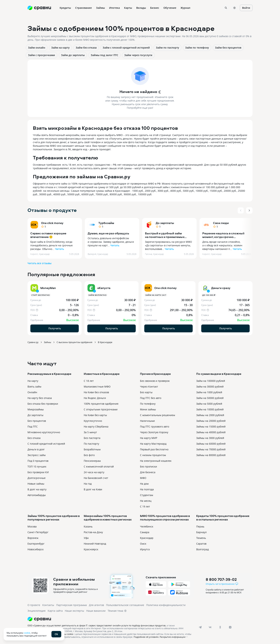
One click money (52, 223)
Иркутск (145, 549)
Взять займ (34, 387)
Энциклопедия (37, 611)
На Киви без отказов (96, 392)
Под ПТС (33, 427)
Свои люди (221, 223)
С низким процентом (153, 455)
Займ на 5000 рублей (209, 404)
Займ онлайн (37, 48)
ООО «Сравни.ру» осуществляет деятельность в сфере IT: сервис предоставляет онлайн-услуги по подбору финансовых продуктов (97, 625)
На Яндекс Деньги (95, 398)
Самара (145, 532)
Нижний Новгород (95, 544)
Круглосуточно (93, 421)
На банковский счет (96, 478)
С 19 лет (145, 506)
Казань (88, 526)
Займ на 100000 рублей (211, 381)
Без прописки (148, 466)
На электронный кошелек (156, 461)
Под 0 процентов (38, 461)
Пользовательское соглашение (125, 605)
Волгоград (202, 549)
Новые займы (36, 484)
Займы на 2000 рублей (210, 415)
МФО (143, 478)
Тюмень (201, 538)
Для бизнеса (148, 472)
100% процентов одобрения (101, 404)
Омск (143, 544)
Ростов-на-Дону (93, 532)
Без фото (89, 455)
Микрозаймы (36, 409)
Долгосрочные (37, 478)
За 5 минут (90, 432)
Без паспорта (92, 438)
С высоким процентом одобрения (74, 342)
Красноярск (91, 549)
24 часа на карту (94, 472)
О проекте (34, 605)
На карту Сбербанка (96, 427)
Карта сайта (55, 611)
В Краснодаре (105, 342)
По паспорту (91, 444)
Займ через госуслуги (138, 55)
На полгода (147, 489)
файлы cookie (66, 634)
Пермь (200, 526)
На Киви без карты (95, 415)
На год (88, 484)
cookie (27, 633)
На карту (33, 381)
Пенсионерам (92, 461)
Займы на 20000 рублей (211, 421)
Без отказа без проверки (43, 404)
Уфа (86, 538)
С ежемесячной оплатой (99, 466)
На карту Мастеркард (153, 444)
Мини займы (148, 409)
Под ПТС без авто (151, 398)
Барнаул (201, 532)
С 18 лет (89, 381)
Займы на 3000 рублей (210, 438)
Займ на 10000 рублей (210, 409)
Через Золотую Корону (154, 432)
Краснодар (147, 538)
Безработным (92, 449)
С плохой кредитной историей (46, 444)
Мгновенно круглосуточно (44, 432)
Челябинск (147, 526)
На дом (144, 484)
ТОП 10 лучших (37, 466)
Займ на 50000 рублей (210, 398)
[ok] (220, 627)
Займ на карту (60, 48)
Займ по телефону (197, 48)
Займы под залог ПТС (104, 55)
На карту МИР (149, 438)
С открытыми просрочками (101, 409)
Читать (59, 249)
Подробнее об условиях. (146, 637)
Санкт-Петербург (38, 532)
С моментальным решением (157, 415)
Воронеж (33, 538)
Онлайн (32, 392)
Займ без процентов (228, 48)
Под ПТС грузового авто (155, 427)
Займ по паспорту (167, 48)
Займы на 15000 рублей (211, 427)
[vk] (210, 627)
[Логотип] (110, 619)
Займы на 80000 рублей (211, 455)
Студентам (147, 495)
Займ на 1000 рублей (209, 392)
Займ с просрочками (42, 55)
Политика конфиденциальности (166, 605)
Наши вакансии (96, 611)
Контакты (48, 605)
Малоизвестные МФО (97, 387)
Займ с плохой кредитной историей (126, 48)
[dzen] (230, 627)
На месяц (146, 501)
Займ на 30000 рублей (210, 387)
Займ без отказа (86, 48)
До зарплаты (165, 223)
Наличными (147, 421)
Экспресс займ (37, 455)
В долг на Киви (93, 489)
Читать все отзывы (39, 263)
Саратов (201, 544)
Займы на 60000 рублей (211, 444)
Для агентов (96, 605)
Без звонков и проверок (155, 381)
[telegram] (200, 627)
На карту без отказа (40, 398)
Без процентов (37, 421)
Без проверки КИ (38, 472)
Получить (55, 328)
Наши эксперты (74, 611)
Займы (47, 342)
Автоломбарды (37, 495)
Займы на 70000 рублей (211, 449)
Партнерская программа (72, 605)
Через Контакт (149, 387)
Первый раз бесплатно (154, 449)
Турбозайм (106, 223)
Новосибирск (36, 549)
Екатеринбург (36, 544)
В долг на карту (37, 489)
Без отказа (34, 438)
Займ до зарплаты (73, 55)
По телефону (148, 404)
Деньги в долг (36, 449)
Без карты (146, 392)
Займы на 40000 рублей (211, 432)
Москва (32, 526)
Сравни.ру (33, 342)
